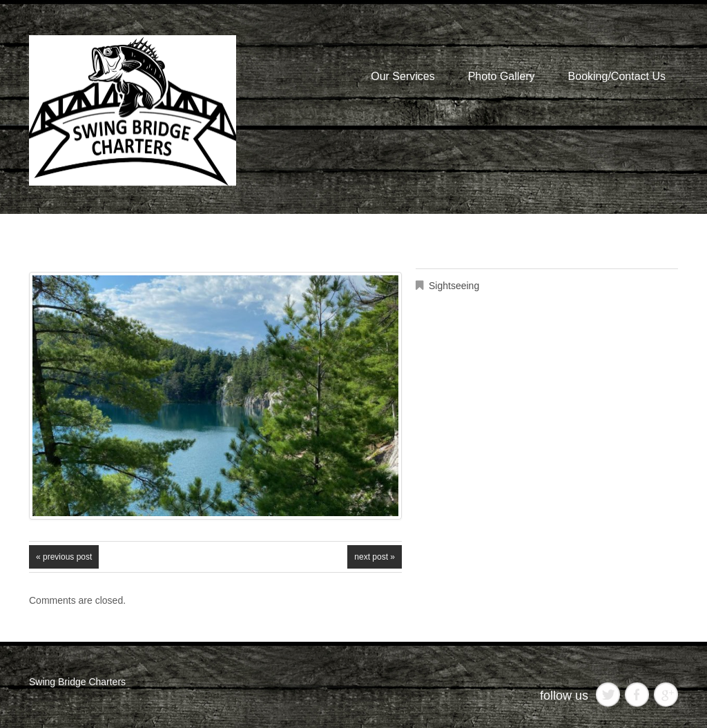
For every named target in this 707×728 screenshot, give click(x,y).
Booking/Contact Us (617, 76)
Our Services (403, 76)
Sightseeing (454, 286)
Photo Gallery (502, 76)
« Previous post (64, 557)
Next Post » (375, 557)
